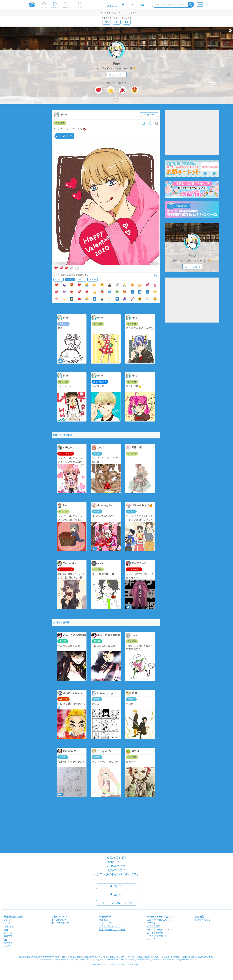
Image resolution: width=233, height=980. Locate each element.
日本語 (7, 946)
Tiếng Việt (9, 926)
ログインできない (156, 933)
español (8, 923)
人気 (70, 280)
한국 (6, 930)
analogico (123, 964)
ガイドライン (106, 923)
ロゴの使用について (157, 936)
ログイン (117, 886)
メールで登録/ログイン (116, 903)
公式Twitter (153, 923)
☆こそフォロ (117, 75)
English (7, 920)
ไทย (5, 939)
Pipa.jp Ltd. (135, 964)
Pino (116, 63)
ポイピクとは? (59, 920)
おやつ (81, 280)
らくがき (60, 123)
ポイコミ (151, 939)
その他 (93, 280)
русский (8, 943)
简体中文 (8, 933)
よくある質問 (154, 926)
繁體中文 (8, 936)
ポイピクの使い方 (60, 923)
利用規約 (103, 920)
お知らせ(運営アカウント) (160, 920)
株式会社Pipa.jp (203, 920)
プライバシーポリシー (110, 926)
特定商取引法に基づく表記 (112, 930)
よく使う (58, 280)
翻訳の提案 (17, 916)
